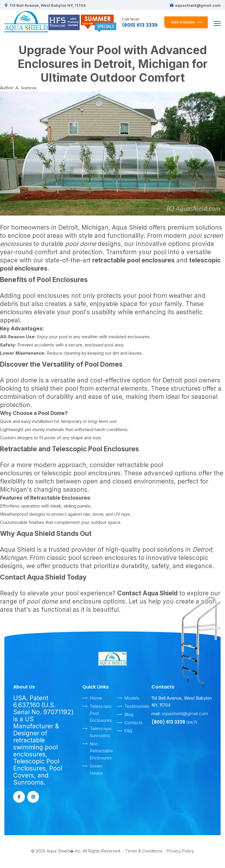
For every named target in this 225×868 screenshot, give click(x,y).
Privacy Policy (180, 851)
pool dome (22, 380)
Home (96, 698)
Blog (129, 714)
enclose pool (26, 236)
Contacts (133, 723)
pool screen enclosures (103, 558)
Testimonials (137, 706)
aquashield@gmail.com (198, 5)
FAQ (128, 731)
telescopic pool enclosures (81, 473)
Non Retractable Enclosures (101, 751)
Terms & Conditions (144, 851)
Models (132, 698)
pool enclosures (46, 296)
